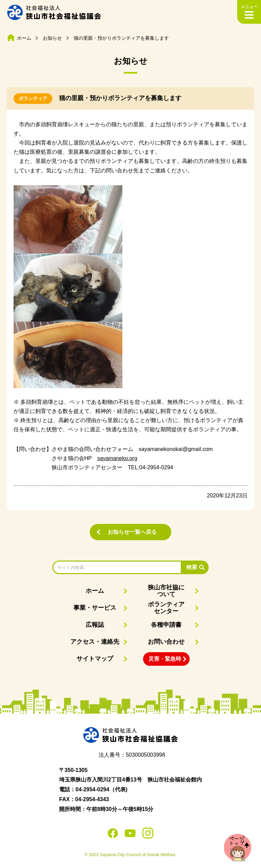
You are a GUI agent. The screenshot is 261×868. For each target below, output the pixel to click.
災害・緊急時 (165, 659)
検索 (192, 567)
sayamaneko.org (117, 458)
